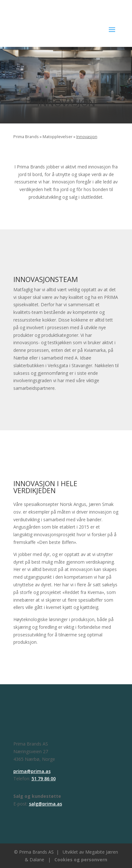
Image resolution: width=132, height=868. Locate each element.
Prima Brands (26, 137)
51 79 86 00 (44, 779)
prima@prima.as (32, 771)
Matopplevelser (58, 137)
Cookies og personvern (81, 860)
